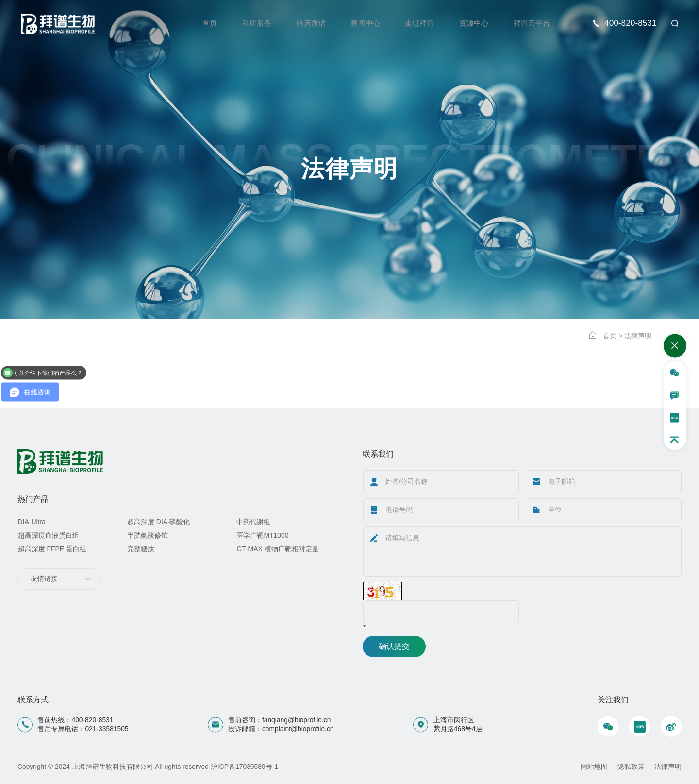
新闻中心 (358, 23)
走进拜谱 (414, 23)
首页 (197, 23)
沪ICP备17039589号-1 (244, 767)
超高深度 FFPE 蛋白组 (52, 548)
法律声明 (668, 767)
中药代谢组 (253, 522)
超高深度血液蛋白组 (49, 535)
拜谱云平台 (531, 23)
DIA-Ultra (32, 522)
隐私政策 (631, 767)
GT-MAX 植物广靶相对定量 (277, 548)
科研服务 (246, 23)
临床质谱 (302, 23)
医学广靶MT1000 (262, 535)
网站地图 (594, 767)
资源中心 (470, 23)
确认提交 (394, 646)
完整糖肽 (141, 548)
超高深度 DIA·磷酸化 (158, 522)
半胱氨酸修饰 (148, 535)
